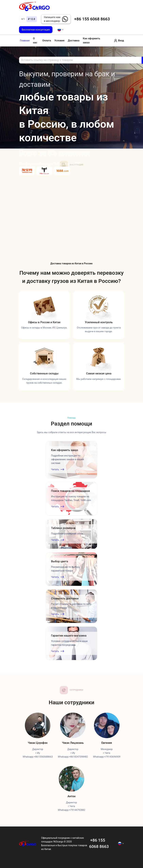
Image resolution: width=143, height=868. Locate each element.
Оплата (47, 41)
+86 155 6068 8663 (92, 19)
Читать (58, 469)
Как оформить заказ (91, 41)
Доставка (74, 41)
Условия (59, 41)
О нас (35, 41)
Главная (25, 41)
